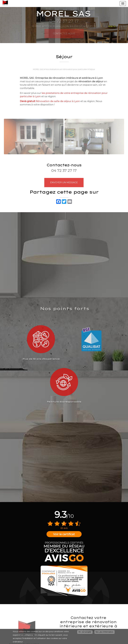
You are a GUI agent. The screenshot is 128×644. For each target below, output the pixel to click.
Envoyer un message (64, 182)
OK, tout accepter (85, 633)
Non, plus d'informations (105, 633)
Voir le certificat (64, 534)
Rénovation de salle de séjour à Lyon (50, 101)
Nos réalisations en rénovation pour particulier (66, 69)
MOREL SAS (38, 69)
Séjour (92, 69)
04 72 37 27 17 (64, 171)
